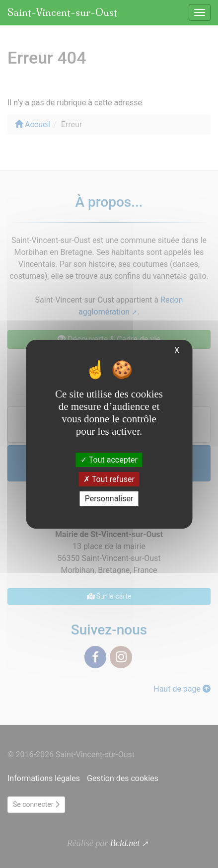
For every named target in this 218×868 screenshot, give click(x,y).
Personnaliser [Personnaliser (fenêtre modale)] (109, 499)
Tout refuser (109, 479)
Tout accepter (109, 460)
